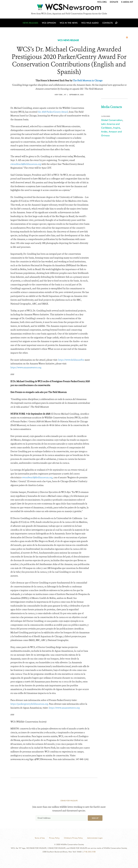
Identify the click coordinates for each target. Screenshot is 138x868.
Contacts (108, 23)
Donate (114, 2)
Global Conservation (112, 120)
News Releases (30, 23)
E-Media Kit (127, 2)
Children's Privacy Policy (73, 838)
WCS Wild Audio (90, 23)
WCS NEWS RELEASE (68, 40)
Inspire (117, 128)
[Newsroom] (69, 8)
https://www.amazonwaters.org (26, 367)
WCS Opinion (49, 23)
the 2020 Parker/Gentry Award (53, 112)
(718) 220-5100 (89, 852)
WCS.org (102, 2)
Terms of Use (40, 838)
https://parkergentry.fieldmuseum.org (29, 704)
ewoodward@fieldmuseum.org (26, 164)
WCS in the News (69, 23)
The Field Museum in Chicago (88, 81)
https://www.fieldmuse (71, 360)
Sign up (95, 818)
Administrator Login (95, 838)
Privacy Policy (54, 838)
